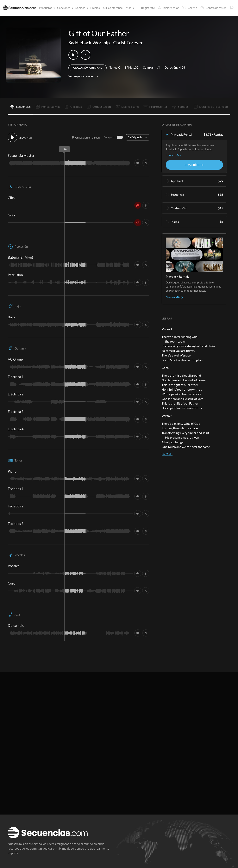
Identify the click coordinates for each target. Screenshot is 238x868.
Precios (95, 8)
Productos (46, 8)
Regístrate (148, 8)
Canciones (65, 8)
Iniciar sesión (169, 8)
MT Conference (113, 8)
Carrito (190, 8)
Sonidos (81, 8)
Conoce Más (173, 155)
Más (129, 8)
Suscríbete (194, 165)
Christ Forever (128, 43)
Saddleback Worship (89, 43)
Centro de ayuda (213, 8)
